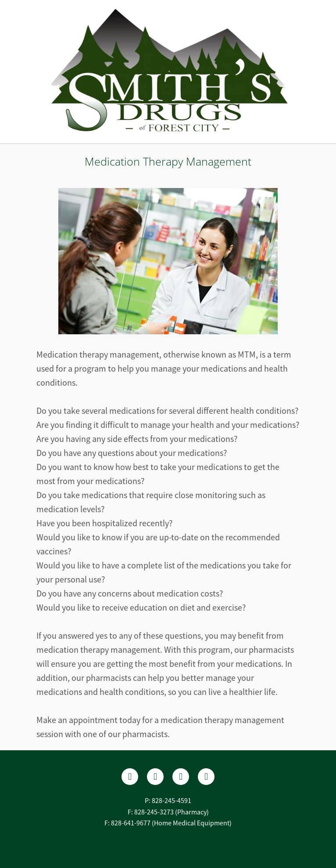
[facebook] (130, 777)
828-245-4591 (172, 801)
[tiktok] (206, 777)
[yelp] (155, 777)
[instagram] (181, 777)
